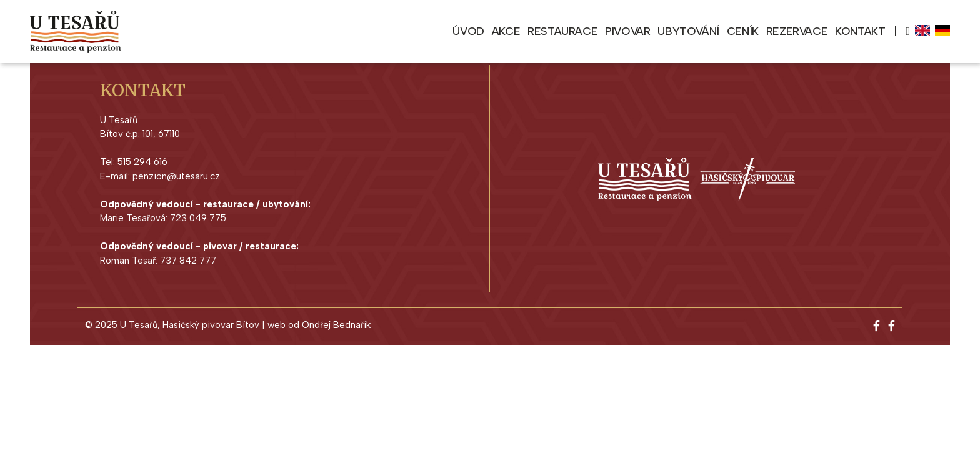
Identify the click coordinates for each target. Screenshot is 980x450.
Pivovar (627, 31)
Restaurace (562, 31)
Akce (506, 31)
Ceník (743, 31)
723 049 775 (198, 218)
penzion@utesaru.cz (176, 176)
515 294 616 (142, 162)
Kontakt (860, 31)
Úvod (468, 31)
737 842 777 (188, 261)
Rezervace (797, 31)
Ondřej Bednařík (336, 325)
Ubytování (688, 31)
